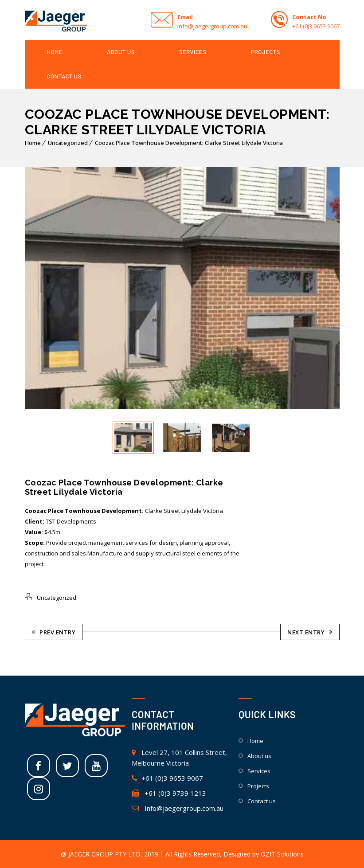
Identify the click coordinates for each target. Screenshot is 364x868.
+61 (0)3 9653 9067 (167, 778)
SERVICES (193, 52)
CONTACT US (64, 76)
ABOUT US (121, 52)
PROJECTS (266, 52)
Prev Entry (54, 632)
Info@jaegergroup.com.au (178, 808)
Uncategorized (68, 143)
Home (33, 143)
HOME (55, 52)
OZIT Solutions (282, 854)
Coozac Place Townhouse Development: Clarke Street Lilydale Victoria (189, 143)
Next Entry (310, 632)
